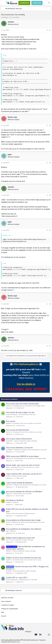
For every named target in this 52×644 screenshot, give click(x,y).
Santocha (9, 432)
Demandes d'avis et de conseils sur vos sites (27, 423)
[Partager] (47, 30)
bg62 (8, 531)
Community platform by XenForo (20, 640)
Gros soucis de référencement (17, 430)
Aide (3, 612)
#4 (50, 195)
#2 (50, 126)
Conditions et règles (8, 605)
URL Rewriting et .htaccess (27, 415)
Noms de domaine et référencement (23, 514)
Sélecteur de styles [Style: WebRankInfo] (7, 598)
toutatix (8, 514)
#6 (50, 304)
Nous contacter (6, 601)
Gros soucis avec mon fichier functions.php (22, 404)
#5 (50, 230)
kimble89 (9, 571)
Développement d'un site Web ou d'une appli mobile (29, 406)
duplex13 (9, 560)
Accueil (4, 616)
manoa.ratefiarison (12, 580)
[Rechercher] (49, 3)
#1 (50, 30)
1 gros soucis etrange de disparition (19, 483)
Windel (8, 522)
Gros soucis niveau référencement (19, 439)
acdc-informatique (12, 415)
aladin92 (9, 423)
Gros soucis (11, 421)
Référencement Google (19, 476)
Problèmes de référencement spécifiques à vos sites (30, 450)
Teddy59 (9, 502)
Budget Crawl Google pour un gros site (20, 538)
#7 (50, 346)
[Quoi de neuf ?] (45, 3)
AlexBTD (9, 551)
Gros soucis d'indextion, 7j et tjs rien (19, 448)
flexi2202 (9, 406)
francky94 (9, 485)
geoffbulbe (9, 450)
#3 (50, 163)
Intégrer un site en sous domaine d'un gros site (24, 558)
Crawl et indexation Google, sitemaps (25, 441)
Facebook (15, 502)
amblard (9, 476)
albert (8, 467)
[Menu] (3, 3)
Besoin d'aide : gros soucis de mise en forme (23, 465)
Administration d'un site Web (23, 494)
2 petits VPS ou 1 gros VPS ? (17, 578)
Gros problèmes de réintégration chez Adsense (24, 529)
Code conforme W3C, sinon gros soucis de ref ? (24, 474)
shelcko (6, 17)
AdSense (13, 531)
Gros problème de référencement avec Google (23, 520)
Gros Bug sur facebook (15, 500)
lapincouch (10, 458)
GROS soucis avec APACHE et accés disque (22, 456)
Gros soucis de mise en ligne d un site (20, 412)
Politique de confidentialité (10, 609)
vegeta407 (9, 441)
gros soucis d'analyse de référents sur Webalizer (24, 492)
